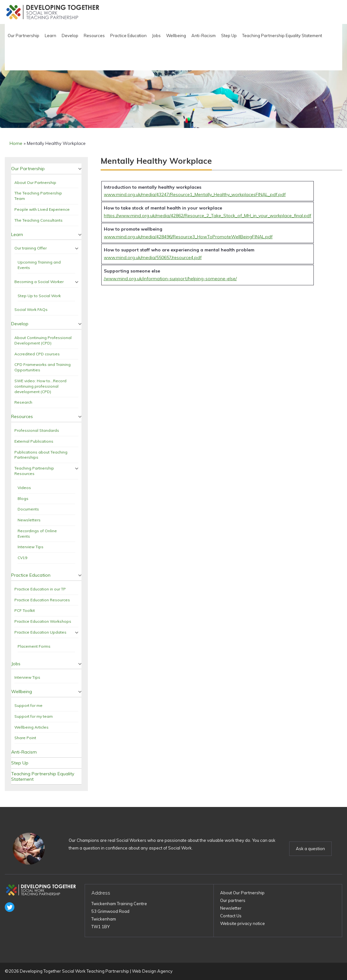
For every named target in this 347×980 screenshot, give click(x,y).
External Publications (34, 441)
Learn (50, 36)
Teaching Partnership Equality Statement (282, 36)
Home (16, 143)
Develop (70, 36)
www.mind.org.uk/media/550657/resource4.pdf (153, 257)
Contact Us (231, 916)
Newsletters (29, 520)
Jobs (156, 36)
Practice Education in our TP (40, 589)
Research (23, 402)
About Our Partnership (35, 182)
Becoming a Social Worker (39, 282)
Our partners (233, 900)
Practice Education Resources (42, 600)
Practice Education (128, 36)
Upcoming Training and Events (39, 265)
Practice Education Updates (40, 632)
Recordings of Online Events (37, 533)
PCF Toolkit (25, 610)
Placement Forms (34, 646)
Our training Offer (31, 248)
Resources (94, 36)
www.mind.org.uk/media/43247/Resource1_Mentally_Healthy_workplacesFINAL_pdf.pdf (195, 194)
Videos (24, 488)
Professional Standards (37, 430)
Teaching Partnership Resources (34, 471)
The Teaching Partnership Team (38, 196)
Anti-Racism (204, 36)
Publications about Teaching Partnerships (41, 455)
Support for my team (34, 716)
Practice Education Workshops (43, 621)
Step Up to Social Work (39, 296)
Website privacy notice (243, 923)
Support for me (28, 705)
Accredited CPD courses (37, 354)
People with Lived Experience (42, 209)
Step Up (229, 36)
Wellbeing (176, 36)
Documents (28, 509)
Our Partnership (23, 36)
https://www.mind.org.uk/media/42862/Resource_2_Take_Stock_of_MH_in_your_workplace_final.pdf (208, 216)
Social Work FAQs (31, 309)
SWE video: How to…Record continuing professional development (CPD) (40, 386)
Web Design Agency (152, 971)
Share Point (25, 738)
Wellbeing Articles (31, 727)
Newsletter (231, 908)
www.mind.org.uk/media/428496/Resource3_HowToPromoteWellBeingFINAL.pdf (188, 237)
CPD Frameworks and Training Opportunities (42, 367)
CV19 (22, 558)
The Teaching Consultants (39, 220)
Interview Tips (31, 547)
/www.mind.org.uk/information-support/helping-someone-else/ (170, 279)
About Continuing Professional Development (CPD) (43, 340)
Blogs (23, 498)
